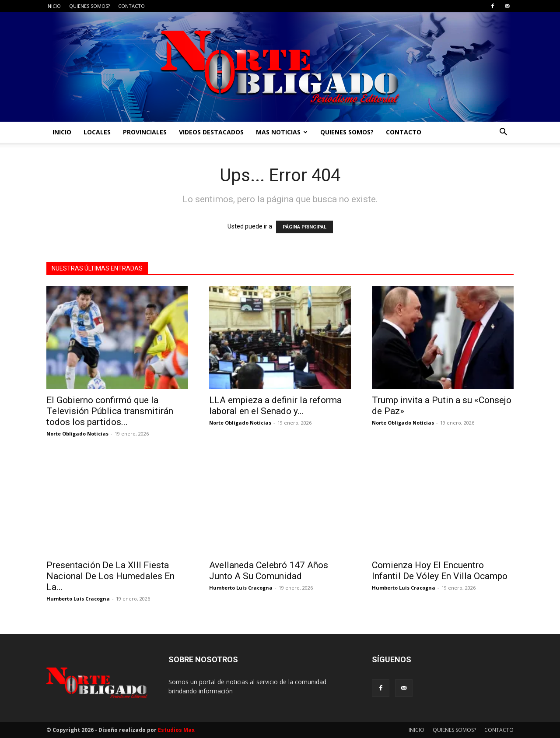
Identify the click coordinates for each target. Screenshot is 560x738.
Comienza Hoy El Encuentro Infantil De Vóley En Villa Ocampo (440, 571)
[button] (503, 133)
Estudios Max (176, 730)
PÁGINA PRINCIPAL (304, 227)
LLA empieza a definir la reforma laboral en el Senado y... (275, 406)
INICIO (54, 6)
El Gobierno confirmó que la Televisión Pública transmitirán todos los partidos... (110, 411)
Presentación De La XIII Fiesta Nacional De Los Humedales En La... (110, 576)
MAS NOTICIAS (282, 132)
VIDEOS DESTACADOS (211, 132)
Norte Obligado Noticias (77, 434)
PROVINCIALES (145, 132)
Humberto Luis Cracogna (78, 599)
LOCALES (97, 132)
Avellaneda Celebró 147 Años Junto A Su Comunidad (269, 571)
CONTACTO (131, 6)
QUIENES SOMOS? (89, 6)
